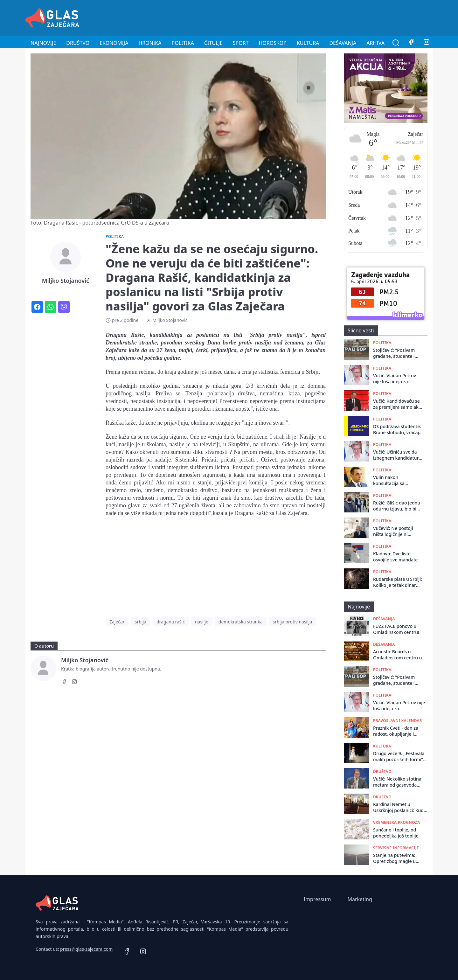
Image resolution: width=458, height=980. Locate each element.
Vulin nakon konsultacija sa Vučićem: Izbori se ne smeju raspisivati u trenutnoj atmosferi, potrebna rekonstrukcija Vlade (396, 480)
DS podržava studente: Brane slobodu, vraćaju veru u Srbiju (397, 430)
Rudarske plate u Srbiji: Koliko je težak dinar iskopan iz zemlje (398, 582)
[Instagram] (427, 43)
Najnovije (43, 43)
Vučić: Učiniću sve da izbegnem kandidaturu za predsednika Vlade (397, 455)
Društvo (78, 43)
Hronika (150, 43)
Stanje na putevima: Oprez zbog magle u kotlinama (394, 858)
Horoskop (273, 43)
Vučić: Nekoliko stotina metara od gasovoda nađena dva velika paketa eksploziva (400, 782)
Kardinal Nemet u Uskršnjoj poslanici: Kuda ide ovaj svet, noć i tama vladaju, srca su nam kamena (400, 807)
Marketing (360, 899)
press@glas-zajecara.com (86, 949)
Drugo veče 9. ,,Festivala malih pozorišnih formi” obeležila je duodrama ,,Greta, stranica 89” (399, 757)
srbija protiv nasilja (293, 622)
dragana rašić (171, 622)
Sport (241, 43)
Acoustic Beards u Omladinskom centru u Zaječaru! (398, 655)
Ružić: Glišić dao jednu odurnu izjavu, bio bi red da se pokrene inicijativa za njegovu (397, 506)
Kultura (308, 43)
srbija (141, 622)
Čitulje (213, 43)
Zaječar (117, 622)
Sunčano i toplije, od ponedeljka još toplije (396, 833)
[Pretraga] (396, 43)
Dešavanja (343, 43)
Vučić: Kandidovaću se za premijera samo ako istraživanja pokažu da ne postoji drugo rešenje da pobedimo (397, 404)
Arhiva (375, 43)
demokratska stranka (241, 622)
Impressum (317, 899)
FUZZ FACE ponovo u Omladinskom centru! (396, 629)
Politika (183, 43)
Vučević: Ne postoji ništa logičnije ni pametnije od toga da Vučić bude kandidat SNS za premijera (396, 531)
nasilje (202, 622)
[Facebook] (411, 43)
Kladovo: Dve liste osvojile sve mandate (395, 557)
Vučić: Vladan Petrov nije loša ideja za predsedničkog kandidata (395, 379)
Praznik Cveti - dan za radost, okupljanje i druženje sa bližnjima (396, 731)
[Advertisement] (317, 17)
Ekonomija (114, 43)
